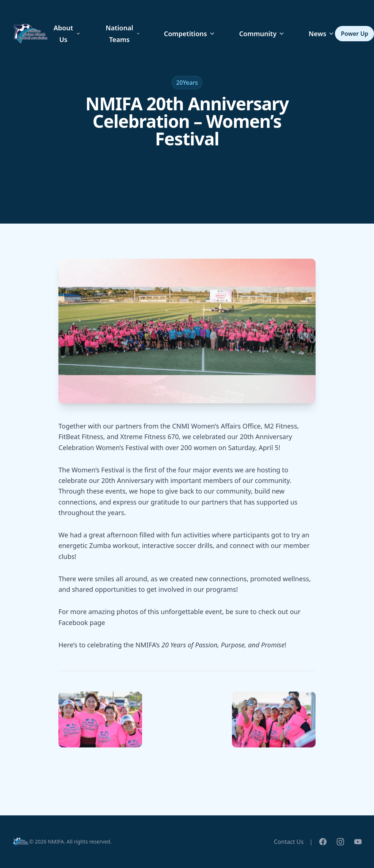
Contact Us (289, 842)
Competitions (190, 34)
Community (262, 34)
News (322, 34)
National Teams (123, 34)
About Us (67, 34)
